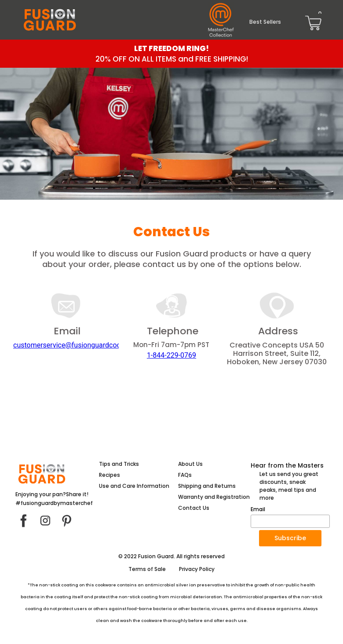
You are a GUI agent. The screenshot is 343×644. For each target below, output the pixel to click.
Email (258, 509)
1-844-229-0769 (171, 355)
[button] (290, 538)
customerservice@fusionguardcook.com (77, 345)
